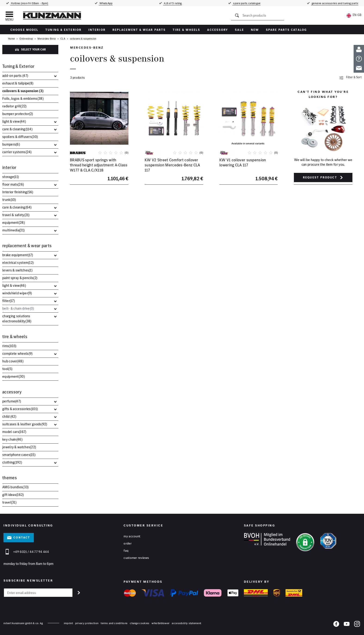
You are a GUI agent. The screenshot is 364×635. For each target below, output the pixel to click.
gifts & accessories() (20, 409)
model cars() (14, 432)
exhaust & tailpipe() (18, 83)
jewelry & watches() (19, 447)
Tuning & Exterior (63, 30)
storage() (11, 177)
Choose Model (24, 30)
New (255, 30)
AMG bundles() (16, 487)
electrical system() (18, 263)
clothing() (12, 462)
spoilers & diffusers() (20, 137)
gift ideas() (13, 495)
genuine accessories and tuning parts (335, 3)
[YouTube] (347, 625)
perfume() (12, 401)
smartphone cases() (19, 455)
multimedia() (13, 230)
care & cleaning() (17, 129)
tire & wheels (186, 30)
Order (128, 543)
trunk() (9, 200)
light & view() (14, 121)
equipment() (14, 223)
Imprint (68, 623)
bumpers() (11, 144)
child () (9, 416)
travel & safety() (16, 215)
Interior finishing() (18, 192)
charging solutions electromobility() (17, 319)
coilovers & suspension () (23, 91)
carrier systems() (17, 152)
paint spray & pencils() (20, 278)
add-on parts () (15, 76)
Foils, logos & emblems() (23, 98)
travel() (9, 502)
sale (239, 30)
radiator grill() (14, 106)
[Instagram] (357, 625)
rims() (9, 346)
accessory (218, 30)
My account (132, 536)
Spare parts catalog (286, 30)
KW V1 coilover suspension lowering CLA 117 (243, 163)
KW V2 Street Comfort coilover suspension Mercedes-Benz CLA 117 (172, 165)
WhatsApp (106, 3)
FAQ (126, 551)
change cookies (140, 623)
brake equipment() (18, 255)
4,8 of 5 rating (173, 3)
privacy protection (87, 623)
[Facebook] (336, 625)
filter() (9, 301)
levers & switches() (17, 270)
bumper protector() (18, 114)
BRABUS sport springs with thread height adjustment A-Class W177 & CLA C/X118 (99, 165)
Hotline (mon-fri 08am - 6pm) (29, 3)
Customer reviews (136, 558)
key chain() (12, 439)
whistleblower (160, 623)
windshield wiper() (17, 293)
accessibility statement (186, 623)
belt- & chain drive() (18, 308)
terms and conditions (114, 623)
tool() (7, 369)
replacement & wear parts (139, 30)
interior (97, 30)
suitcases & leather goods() (25, 424)
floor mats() (13, 184)
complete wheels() (17, 353)
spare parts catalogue (246, 3)
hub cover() (13, 361)
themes (10, 478)
